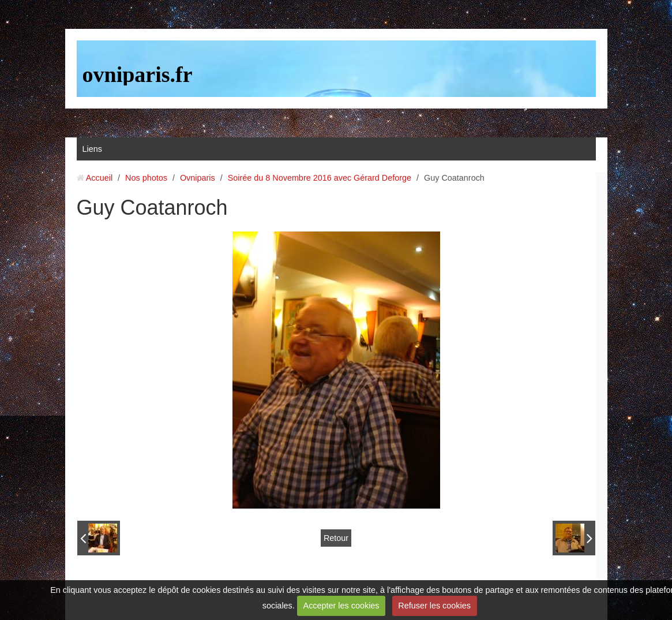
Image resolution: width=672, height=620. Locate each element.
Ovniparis (198, 178)
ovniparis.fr (138, 74)
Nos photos (146, 178)
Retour (336, 538)
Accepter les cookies (341, 606)
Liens (92, 149)
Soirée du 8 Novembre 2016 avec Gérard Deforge (320, 178)
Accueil (99, 178)
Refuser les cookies (434, 606)
